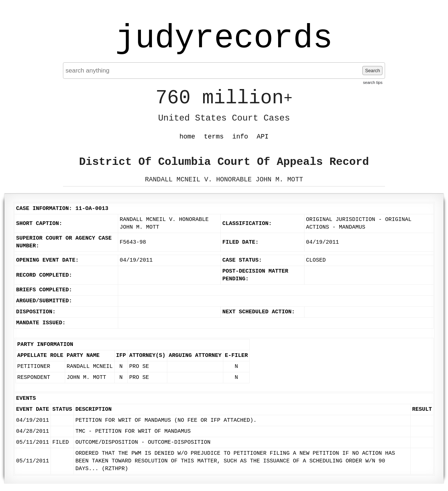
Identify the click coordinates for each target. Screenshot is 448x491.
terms (214, 137)
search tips (373, 82)
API (262, 137)
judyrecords (224, 38)
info (240, 137)
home (187, 137)
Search (372, 71)
